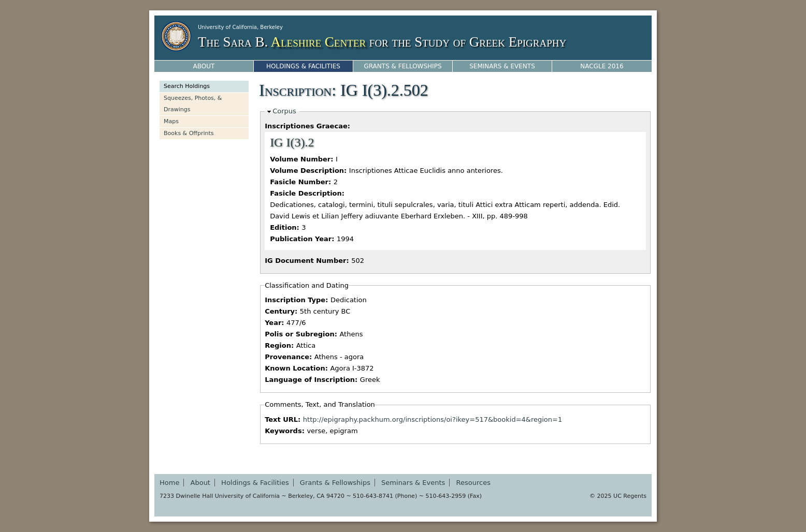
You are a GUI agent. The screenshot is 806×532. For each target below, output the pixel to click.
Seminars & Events (502, 66)
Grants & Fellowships (402, 66)
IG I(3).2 (292, 142)
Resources (473, 483)
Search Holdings (187, 86)
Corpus (284, 111)
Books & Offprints (189, 133)
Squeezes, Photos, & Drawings (193, 104)
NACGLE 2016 (602, 66)
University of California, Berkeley (240, 27)
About (204, 66)
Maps (171, 121)
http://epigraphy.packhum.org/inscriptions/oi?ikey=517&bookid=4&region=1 (433, 419)
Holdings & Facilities (303, 66)
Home (169, 483)
